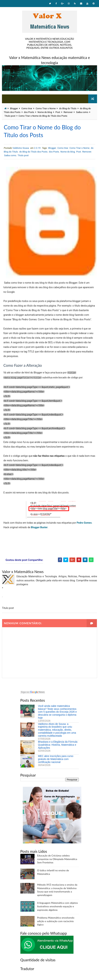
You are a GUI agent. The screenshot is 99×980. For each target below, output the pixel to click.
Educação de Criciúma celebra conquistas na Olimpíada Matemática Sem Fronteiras (57, 859)
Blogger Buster (39, 527)
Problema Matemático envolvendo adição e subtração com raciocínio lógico (56, 921)
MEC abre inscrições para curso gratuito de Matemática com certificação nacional (56, 759)
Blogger (14, 108)
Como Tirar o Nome (46, 108)
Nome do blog (45, 112)
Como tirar (27, 108)
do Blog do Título (68, 108)
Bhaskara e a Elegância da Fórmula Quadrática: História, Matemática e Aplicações (58, 745)
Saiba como (82, 112)
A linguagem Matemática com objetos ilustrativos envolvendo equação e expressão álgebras (58, 906)
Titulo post (10, 116)
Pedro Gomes (84, 523)
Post (58, 112)
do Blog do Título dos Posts (33, 152)
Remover (68, 112)
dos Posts (29, 112)
